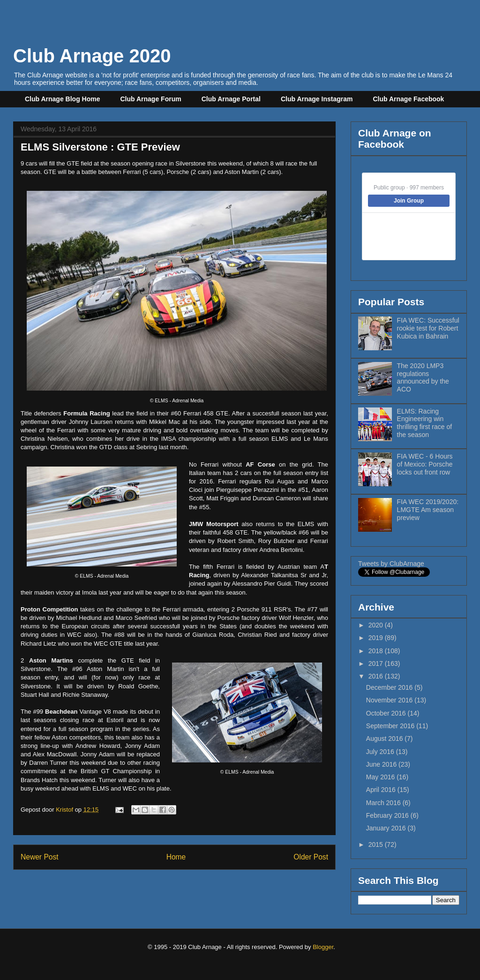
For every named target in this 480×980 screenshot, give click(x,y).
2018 (377, 651)
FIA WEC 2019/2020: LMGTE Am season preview (428, 510)
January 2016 (387, 828)
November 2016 (390, 700)
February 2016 (388, 815)
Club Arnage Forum (151, 99)
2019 (377, 638)
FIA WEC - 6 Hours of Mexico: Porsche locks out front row (425, 464)
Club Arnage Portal (231, 99)
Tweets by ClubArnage (391, 564)
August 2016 (386, 739)
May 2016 (381, 777)
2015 (377, 844)
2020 (377, 625)
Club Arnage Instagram (317, 99)
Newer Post (40, 857)
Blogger (323, 947)
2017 (377, 663)
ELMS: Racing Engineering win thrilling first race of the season (424, 423)
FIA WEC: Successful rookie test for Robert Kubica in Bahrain (428, 328)
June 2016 (382, 764)
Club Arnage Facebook (408, 99)
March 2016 (384, 803)
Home (176, 857)
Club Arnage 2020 (92, 56)
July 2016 (381, 752)
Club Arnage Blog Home (63, 99)
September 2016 (391, 726)
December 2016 (390, 687)
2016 (377, 676)
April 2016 (382, 790)
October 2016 (387, 713)
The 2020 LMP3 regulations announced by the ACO (423, 377)
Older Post (311, 857)
